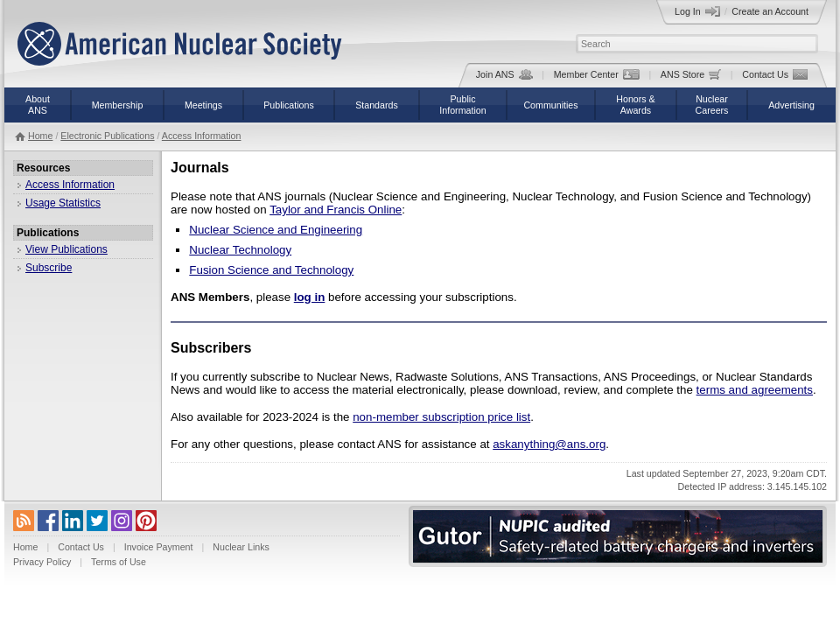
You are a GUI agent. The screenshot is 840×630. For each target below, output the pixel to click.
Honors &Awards (635, 105)
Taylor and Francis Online (336, 210)
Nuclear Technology (240, 250)
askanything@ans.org (549, 444)
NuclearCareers (712, 105)
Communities (550, 105)
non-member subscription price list (441, 417)
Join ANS (504, 74)
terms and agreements (755, 390)
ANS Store (691, 74)
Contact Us (775, 74)
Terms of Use (119, 562)
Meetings (203, 105)
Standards (377, 105)
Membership (118, 105)
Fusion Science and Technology (271, 270)
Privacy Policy (42, 562)
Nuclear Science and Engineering (276, 230)
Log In (697, 11)
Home (40, 136)
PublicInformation (462, 105)
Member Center (597, 74)
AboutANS (38, 105)
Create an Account (770, 11)
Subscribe (49, 268)
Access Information (202, 136)
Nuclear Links (241, 547)
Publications (288, 105)
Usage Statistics (63, 203)
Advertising (791, 105)
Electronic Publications (107, 136)
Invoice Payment (159, 547)
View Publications (66, 249)
